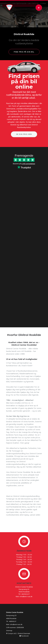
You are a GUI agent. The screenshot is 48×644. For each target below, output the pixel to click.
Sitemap (9, 631)
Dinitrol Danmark (24, 633)
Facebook (24, 636)
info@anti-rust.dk (26, 596)
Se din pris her (24, 134)
